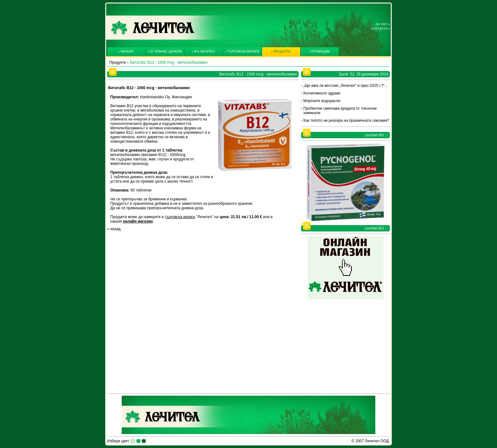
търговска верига (180, 217)
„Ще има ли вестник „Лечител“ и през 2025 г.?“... (345, 86)
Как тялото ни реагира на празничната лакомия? (346, 120)
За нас (382, 24)
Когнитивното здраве (322, 93)
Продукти (118, 62)
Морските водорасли (322, 101)
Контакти (379, 28)
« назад (114, 229)
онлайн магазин (138, 221)
